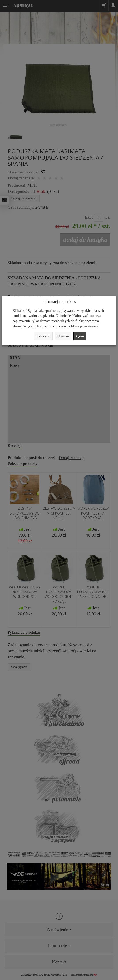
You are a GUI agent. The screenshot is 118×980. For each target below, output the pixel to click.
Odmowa (63, 336)
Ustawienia (43, 336)
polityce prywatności (83, 326)
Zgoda (80, 336)
